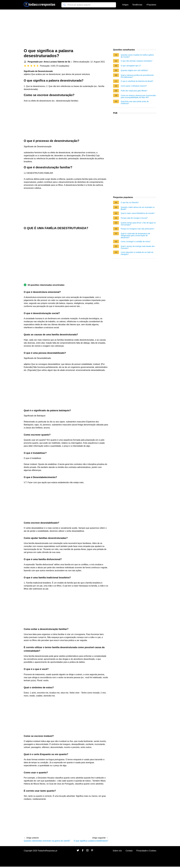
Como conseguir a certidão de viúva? (136, 242)
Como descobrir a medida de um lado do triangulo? (137, 253)
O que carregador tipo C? (131, 66)
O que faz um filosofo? (130, 202)
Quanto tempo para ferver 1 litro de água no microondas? (138, 224)
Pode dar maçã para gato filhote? (134, 91)
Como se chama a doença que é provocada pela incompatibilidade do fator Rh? (138, 96)
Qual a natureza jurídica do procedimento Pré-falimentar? (137, 76)
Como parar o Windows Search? (134, 86)
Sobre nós (117, 851)
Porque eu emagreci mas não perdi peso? (137, 229)
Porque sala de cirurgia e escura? (134, 218)
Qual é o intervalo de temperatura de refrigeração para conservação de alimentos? (135, 236)
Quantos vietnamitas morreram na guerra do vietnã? (47, 841)
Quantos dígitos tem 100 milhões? (134, 70)
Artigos (125, 5)
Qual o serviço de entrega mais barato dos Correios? (138, 247)
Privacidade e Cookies (146, 851)
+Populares (151, 5)
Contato (129, 851)
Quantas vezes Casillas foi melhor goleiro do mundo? (137, 56)
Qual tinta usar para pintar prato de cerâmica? (135, 102)
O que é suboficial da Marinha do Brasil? (137, 81)
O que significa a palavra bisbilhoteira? (91, 841)
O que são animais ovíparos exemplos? (137, 61)
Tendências (137, 5)
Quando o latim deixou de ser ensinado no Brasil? (138, 208)
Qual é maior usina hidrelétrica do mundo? (138, 213)
